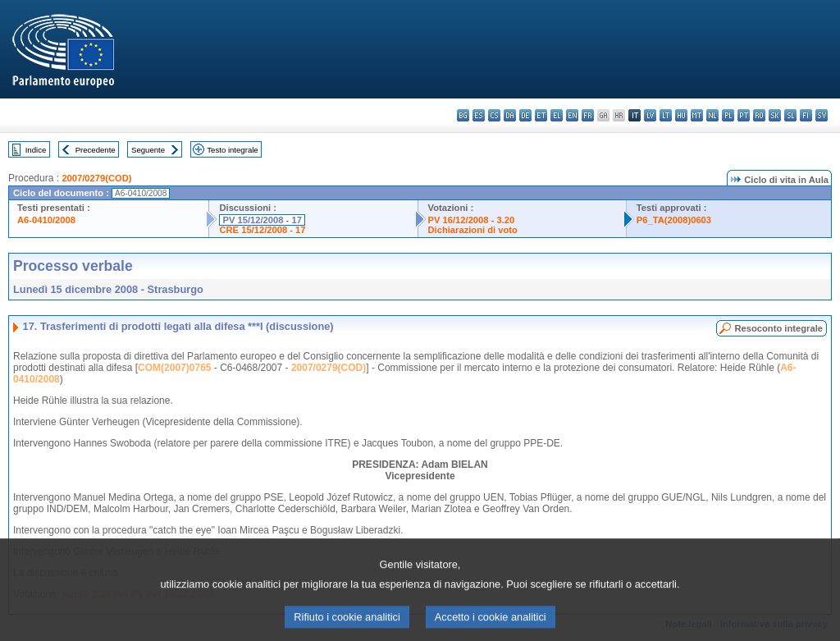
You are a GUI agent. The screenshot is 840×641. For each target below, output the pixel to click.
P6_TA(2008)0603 (674, 220)
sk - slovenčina (775, 115)
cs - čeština (494, 115)
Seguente (148, 150)
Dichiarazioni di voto (473, 230)
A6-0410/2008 (46, 220)
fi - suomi (806, 115)
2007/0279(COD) (96, 178)
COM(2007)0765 (174, 368)
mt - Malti (697, 115)
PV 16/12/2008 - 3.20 (472, 220)
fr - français (588, 115)
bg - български (463, 115)
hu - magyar (681, 115)
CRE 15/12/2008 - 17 (262, 230)
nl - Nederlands (712, 115)
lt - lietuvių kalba (666, 115)
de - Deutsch (525, 115)
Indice (36, 150)
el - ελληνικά (557, 115)
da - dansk (510, 115)
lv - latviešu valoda (650, 115)
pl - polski (728, 115)
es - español (479, 115)
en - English (572, 115)
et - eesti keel (541, 115)
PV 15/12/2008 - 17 (262, 220)
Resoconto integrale (778, 328)
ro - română (759, 115)
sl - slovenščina (790, 115)
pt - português (744, 115)
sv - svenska (822, 115)
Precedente (96, 150)
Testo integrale (232, 150)
